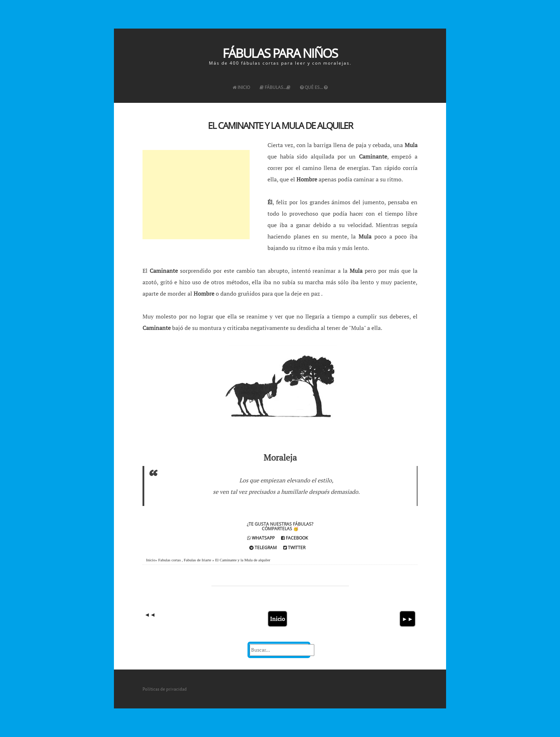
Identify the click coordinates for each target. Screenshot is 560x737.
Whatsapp (261, 538)
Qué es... (314, 87)
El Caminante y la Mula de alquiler (280, 125)
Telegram (263, 548)
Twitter (294, 548)
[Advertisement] (196, 195)
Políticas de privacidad (165, 689)
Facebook (294, 538)
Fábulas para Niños (280, 53)
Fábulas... (275, 87)
